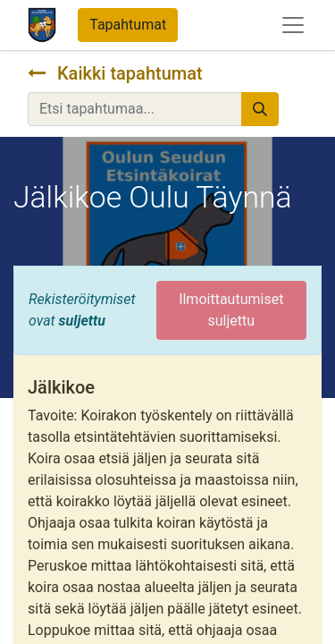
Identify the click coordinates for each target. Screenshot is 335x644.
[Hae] (260, 109)
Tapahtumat (128, 25)
